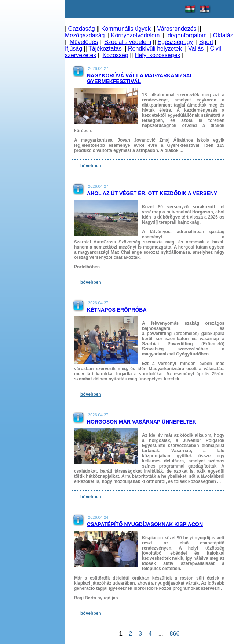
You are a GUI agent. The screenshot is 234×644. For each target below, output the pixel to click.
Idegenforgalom (186, 35)
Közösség (116, 55)
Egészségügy (175, 42)
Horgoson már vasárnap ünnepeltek (142, 422)
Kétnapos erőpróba (117, 310)
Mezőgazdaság (85, 35)
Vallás (196, 49)
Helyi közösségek (158, 55)
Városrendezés (177, 29)
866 (175, 634)
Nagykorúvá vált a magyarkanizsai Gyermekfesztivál (139, 78)
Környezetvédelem (136, 35)
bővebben (91, 166)
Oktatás (223, 35)
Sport (206, 42)
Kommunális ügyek (126, 29)
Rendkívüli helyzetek (155, 49)
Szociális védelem (128, 42)
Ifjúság (74, 49)
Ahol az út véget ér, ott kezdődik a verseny (152, 193)
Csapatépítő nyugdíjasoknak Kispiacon (145, 524)
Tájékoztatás (105, 49)
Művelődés (84, 42)
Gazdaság (82, 29)
